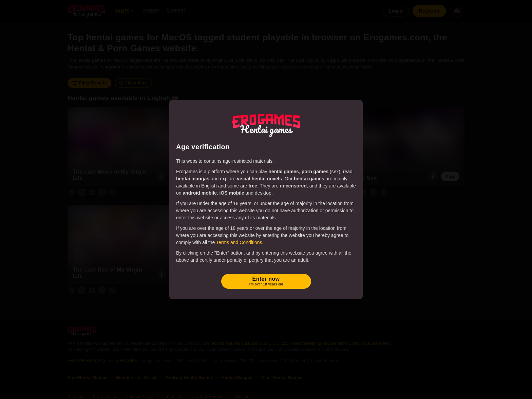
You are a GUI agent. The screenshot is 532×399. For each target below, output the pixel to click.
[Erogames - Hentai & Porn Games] (266, 124)
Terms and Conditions (239, 242)
